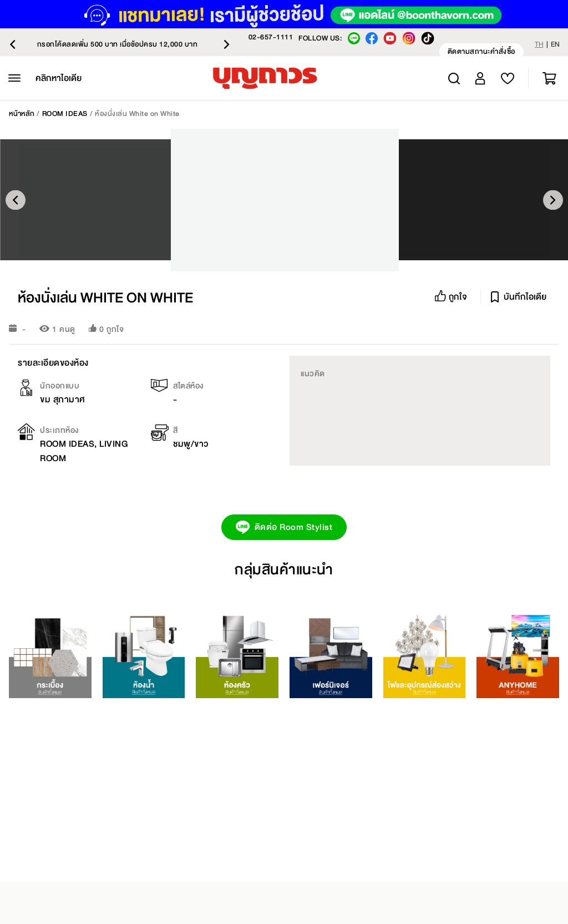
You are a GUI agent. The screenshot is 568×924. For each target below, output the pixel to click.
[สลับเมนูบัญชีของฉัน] (480, 78)
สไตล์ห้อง (188, 386)
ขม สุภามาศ (63, 400)
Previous (13, 44)
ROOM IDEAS (65, 114)
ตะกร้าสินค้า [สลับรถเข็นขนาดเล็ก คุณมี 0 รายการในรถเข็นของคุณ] (549, 78)
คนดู (67, 329)
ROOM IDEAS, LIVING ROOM (84, 451)
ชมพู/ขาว (191, 444)
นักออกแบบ (60, 386)
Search (454, 78)
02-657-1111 (271, 37)
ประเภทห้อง (59, 430)
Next (227, 44)
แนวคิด (313, 373)
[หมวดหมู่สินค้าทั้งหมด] (14, 78)
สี (176, 430)
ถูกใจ (115, 329)
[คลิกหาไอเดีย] (59, 78)
